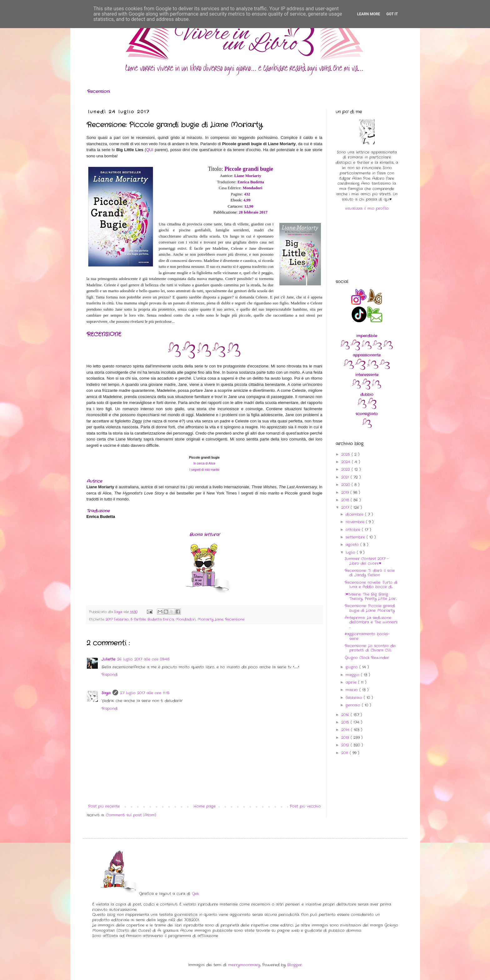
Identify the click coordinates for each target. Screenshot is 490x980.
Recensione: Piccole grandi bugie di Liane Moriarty (370, 608)
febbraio (355, 698)
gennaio (354, 705)
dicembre (355, 514)
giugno (352, 667)
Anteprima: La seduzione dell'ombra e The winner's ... (371, 622)
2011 (345, 753)
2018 (346, 500)
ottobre (354, 530)
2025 (346, 454)
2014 (346, 730)
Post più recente (104, 806)
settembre (356, 537)
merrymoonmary (244, 965)
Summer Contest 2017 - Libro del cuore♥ (367, 561)
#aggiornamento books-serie (367, 636)
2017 (346, 507)
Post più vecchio (305, 806)
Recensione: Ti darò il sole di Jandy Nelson (370, 573)
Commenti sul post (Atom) (131, 815)
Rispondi (110, 675)
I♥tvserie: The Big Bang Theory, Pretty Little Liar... (371, 596)
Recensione (235, 619)
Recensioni (99, 91)
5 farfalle (138, 619)
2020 (346, 485)
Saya (106, 693)
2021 (346, 477)
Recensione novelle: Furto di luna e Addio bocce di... (371, 585)
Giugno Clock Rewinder (367, 658)
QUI (150, 150)
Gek (195, 894)
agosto (353, 545)
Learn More (369, 14)
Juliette (108, 659)
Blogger (295, 965)
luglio (351, 552)
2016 (346, 715)
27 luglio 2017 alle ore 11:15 (145, 693)
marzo (352, 690)
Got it (392, 14)
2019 (346, 492)
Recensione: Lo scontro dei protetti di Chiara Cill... (370, 648)
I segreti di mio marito (204, 470)
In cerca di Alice (204, 463)
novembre (356, 522)
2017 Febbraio (117, 619)
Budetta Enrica (161, 619)
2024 (347, 462)
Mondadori (186, 619)
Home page (205, 806)
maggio (353, 675)
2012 (346, 745)
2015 (346, 722)
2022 (346, 469)
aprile (352, 682)
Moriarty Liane (210, 619)
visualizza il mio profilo (367, 208)
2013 (346, 738)
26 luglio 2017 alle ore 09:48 (143, 659)
